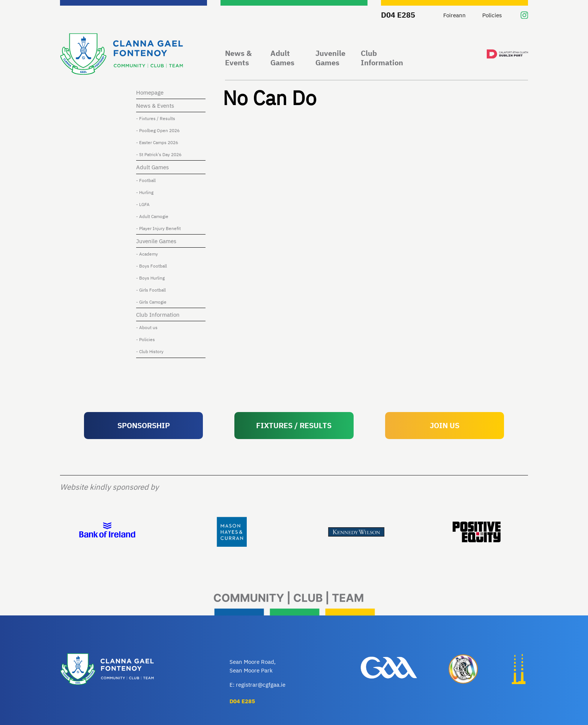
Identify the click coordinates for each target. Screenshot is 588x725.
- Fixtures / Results (157, 118)
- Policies (147, 339)
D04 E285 (398, 15)
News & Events (238, 58)
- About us (149, 327)
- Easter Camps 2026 (159, 142)
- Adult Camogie (154, 216)
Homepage (152, 92)
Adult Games (282, 58)
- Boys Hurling (152, 278)
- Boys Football (153, 266)
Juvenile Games (330, 58)
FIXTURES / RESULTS (294, 425)
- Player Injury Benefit (160, 228)
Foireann (454, 15)
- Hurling (147, 192)
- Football (148, 180)
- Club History (152, 351)
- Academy (149, 254)
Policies (492, 15)
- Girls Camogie (153, 302)
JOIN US (445, 425)
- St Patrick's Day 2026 (161, 154)
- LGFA (145, 204)
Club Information (382, 58)
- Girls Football (153, 290)
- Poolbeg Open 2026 (160, 130)
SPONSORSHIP (144, 425)
